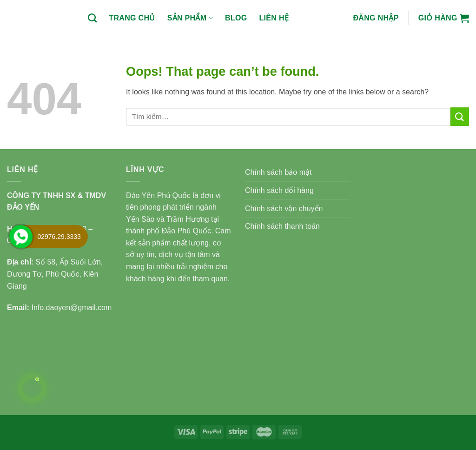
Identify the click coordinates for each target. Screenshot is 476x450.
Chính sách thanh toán (282, 226)
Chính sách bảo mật (278, 172)
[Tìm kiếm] (92, 18)
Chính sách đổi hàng (279, 190)
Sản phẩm (190, 18)
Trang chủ (132, 18)
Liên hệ (274, 18)
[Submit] (460, 116)
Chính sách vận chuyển (284, 208)
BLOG (236, 18)
